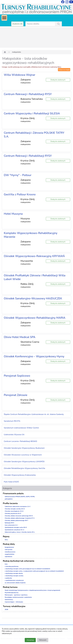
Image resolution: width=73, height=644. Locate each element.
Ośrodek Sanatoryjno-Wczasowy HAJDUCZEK (33, 298)
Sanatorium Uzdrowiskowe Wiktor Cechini (21, 428)
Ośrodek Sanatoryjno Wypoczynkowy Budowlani (24, 448)
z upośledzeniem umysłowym (14, 580)
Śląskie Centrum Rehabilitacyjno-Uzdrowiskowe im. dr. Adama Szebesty (34, 414)
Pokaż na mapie (64, 70)
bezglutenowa (9, 547)
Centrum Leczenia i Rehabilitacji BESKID (20, 441)
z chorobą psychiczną (12, 566)
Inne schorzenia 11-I (11, 525)
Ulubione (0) (17, 24)
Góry (6, 540)
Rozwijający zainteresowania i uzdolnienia (18, 597)
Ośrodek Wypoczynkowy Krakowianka (20, 475)
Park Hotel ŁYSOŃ (11, 482)
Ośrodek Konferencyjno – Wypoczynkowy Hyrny (34, 356)
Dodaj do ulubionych (58, 80)
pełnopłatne (9, 499)
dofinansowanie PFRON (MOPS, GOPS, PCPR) (20, 497)
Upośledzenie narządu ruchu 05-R (16, 527)
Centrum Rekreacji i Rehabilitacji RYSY (28, 94)
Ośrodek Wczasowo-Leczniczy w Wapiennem (23, 455)
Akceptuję (30, 640)
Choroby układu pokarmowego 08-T (16, 520)
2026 (6, 609)
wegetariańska (10, 554)
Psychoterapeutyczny (12, 593)
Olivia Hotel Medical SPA (20, 337)
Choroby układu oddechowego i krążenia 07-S (20, 518)
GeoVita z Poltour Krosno (20, 194)
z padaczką (8, 578)
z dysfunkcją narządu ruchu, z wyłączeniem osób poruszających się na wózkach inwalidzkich (34, 571)
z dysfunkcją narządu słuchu (14, 573)
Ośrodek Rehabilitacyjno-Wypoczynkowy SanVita (24, 468)
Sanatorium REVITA (12, 421)
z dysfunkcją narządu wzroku (14, 576)
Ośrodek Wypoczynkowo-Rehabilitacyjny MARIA (35, 318)
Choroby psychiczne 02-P (13, 513)
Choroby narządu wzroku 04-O (15, 509)
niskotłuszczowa (10, 552)
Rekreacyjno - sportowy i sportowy (16, 595)
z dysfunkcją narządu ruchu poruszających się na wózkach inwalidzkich (27, 569)
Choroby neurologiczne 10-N (14, 511)
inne (6, 564)
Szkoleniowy (9, 600)
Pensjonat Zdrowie (16, 395)
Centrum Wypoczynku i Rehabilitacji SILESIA (32, 113)
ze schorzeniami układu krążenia (15, 583)
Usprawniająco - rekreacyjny (14, 602)
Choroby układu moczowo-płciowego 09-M (19, 516)
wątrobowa (8, 557)
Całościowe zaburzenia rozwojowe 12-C (18, 506)
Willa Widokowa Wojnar (20, 75)
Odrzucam (43, 640)
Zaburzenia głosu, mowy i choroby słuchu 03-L (20, 532)
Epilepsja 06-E (9, 523)
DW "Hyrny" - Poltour (18, 175)
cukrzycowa (9, 550)
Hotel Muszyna (13, 214)
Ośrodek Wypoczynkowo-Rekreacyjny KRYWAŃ (34, 256)
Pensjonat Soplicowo (17, 376)
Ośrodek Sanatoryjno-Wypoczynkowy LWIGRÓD (24, 462)
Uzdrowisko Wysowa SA (14, 435)
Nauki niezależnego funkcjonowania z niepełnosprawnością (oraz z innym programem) (32, 590)
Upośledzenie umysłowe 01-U (14, 530)
